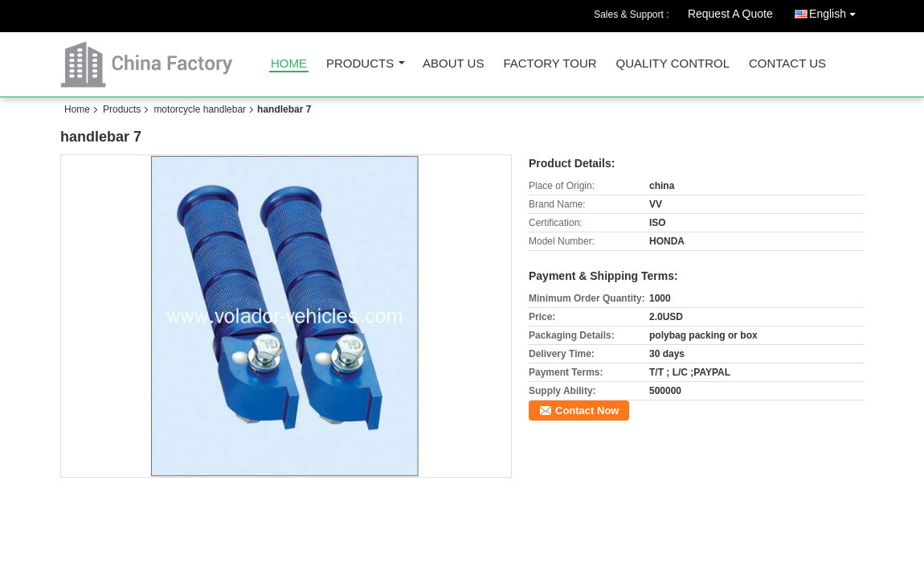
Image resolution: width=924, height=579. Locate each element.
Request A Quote (730, 14)
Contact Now (587, 411)
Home (289, 64)
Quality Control (673, 64)
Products (360, 64)
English (836, 11)
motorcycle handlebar (200, 109)
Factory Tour (550, 64)
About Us (453, 64)
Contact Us (787, 64)
